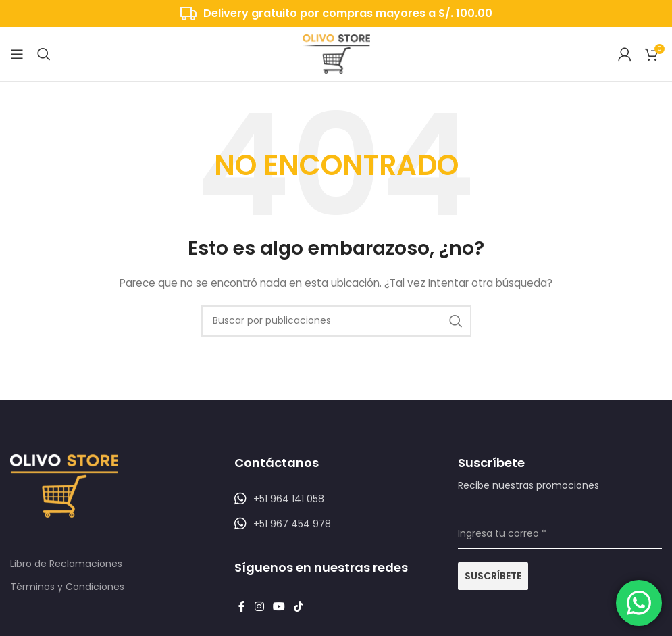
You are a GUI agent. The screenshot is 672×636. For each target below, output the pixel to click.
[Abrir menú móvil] (17, 54)
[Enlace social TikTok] (299, 607)
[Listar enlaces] (336, 499)
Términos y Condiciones (67, 587)
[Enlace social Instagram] (259, 607)
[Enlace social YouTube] (279, 607)
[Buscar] (44, 54)
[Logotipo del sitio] (336, 53)
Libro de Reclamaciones (66, 564)
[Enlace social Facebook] (242, 607)
